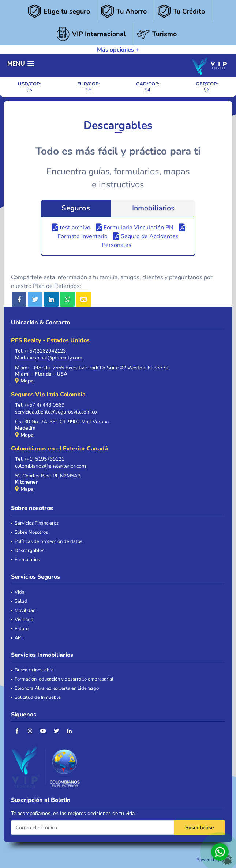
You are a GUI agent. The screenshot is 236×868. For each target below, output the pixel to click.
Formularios (27, 560)
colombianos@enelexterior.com (50, 466)
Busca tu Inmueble (34, 670)
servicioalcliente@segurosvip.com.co (56, 412)
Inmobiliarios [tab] (153, 208)
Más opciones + (118, 50)
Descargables (29, 551)
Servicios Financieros (37, 523)
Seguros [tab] (76, 208)
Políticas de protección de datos (48, 542)
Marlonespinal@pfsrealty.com (49, 358)
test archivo (71, 228)
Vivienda (24, 620)
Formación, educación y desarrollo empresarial (64, 679)
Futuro (22, 629)
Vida (20, 592)
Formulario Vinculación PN (135, 228)
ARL (19, 638)
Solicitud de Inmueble (38, 698)
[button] (21, 64)
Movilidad (25, 611)
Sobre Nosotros (31, 532)
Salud (21, 601)
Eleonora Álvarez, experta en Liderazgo (57, 688)
